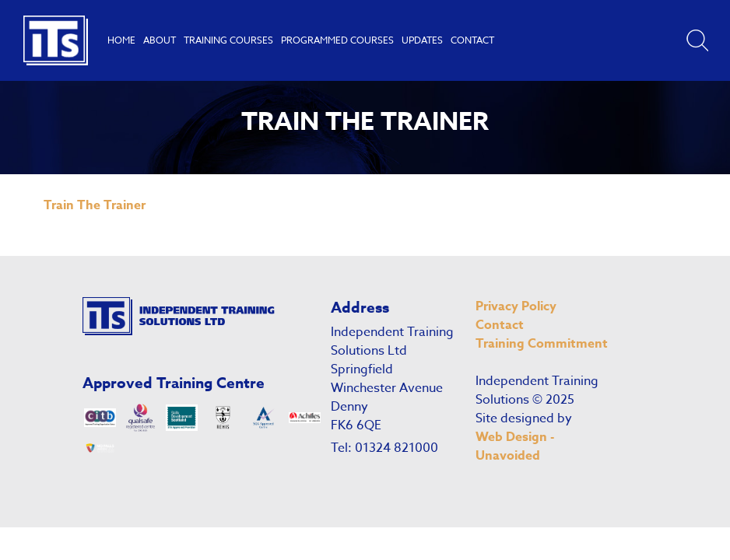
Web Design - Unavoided (515, 446)
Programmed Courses (337, 40)
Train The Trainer (95, 205)
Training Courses (228, 40)
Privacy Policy (516, 306)
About (160, 40)
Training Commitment (542, 344)
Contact (472, 40)
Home (121, 40)
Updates (422, 40)
